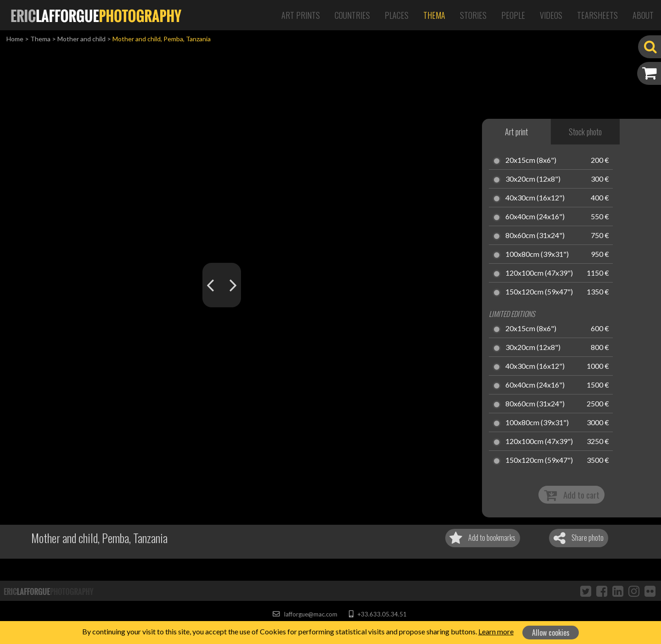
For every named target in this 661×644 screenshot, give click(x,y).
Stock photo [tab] (585, 132)
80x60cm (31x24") (535, 236)
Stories (473, 15)
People (513, 15)
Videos (551, 15)
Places (397, 15)
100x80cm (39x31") (537, 255)
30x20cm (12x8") (533, 179)
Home (15, 39)
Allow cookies (551, 633)
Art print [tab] (516, 132)
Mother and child (81, 39)
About (643, 15)
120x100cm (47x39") (539, 273)
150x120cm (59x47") (539, 292)
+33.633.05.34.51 (378, 614)
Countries (352, 15)
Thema (434, 15)
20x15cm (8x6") (531, 161)
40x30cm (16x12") (535, 198)
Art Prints (301, 15)
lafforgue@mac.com (305, 614)
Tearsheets (597, 15)
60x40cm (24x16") (535, 217)
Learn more (496, 631)
